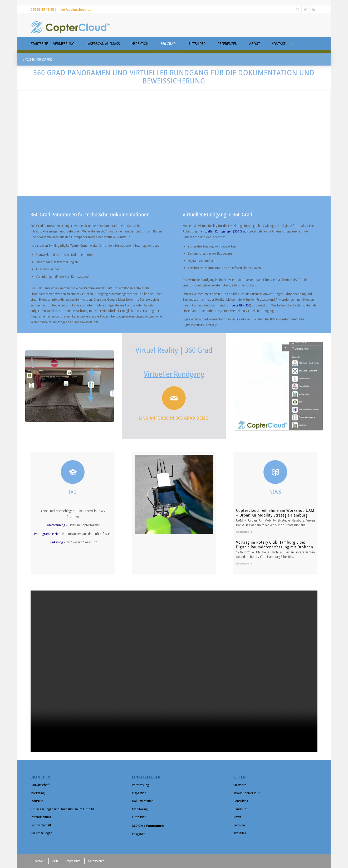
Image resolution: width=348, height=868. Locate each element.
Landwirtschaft (41, 825)
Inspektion (139, 793)
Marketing (38, 793)
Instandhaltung (41, 817)
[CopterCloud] (70, 25)
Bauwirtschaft (40, 785)
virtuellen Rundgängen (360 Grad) (224, 231)
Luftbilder (139, 817)
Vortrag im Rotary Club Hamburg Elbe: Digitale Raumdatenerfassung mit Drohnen (275, 544)
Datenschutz (96, 861)
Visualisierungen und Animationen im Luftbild (62, 809)
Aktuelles (240, 833)
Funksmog (56, 542)
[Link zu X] (298, 9)
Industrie (37, 801)
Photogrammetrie (47, 534)
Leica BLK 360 (241, 305)
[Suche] (292, 43)
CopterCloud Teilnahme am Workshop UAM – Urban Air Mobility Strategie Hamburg (275, 513)
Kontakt (40, 861)
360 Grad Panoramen (148, 826)
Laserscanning (56, 525)
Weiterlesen (245, 532)
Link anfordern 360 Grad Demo (174, 418)
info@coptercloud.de (74, 9)
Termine (239, 825)
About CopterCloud (247, 793)
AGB (55, 861)
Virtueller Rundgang (174, 374)
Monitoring (140, 809)
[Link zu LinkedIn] (313, 9)
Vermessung (140, 785)
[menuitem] (292, 42)
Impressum (73, 861)
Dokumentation (143, 801)
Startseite (240, 785)
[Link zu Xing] (305, 9)
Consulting (241, 801)
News (237, 817)
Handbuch (241, 809)
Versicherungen (41, 833)
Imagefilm (139, 834)
